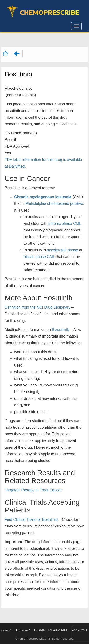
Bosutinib (61, 330)
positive (77, 204)
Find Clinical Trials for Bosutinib (31, 519)
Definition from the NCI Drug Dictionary (38, 307)
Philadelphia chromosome (47, 204)
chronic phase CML (65, 223)
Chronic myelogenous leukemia (43, 197)
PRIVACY (23, 630)
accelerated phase (63, 250)
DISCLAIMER (59, 630)
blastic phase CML (39, 257)
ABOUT (7, 630)
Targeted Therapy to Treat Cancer (33, 490)
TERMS (39, 630)
